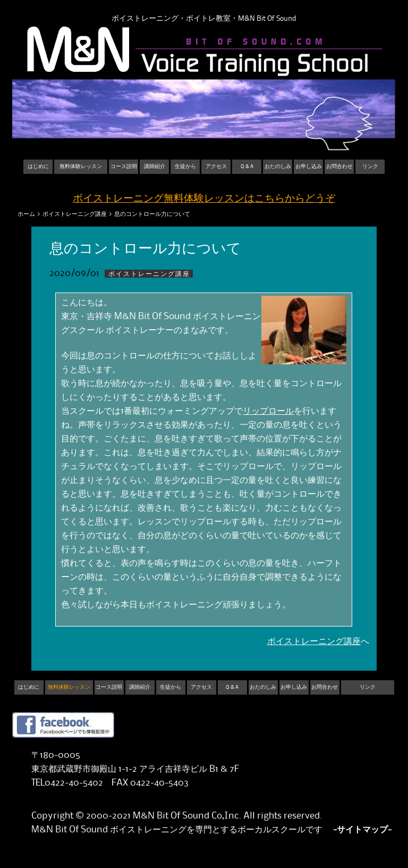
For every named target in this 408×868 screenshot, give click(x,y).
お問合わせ (339, 166)
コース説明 (124, 166)
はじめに (38, 166)
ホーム (26, 214)
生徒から (185, 166)
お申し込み (309, 166)
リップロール (268, 411)
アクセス (216, 166)
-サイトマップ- (362, 830)
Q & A (247, 166)
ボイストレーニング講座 (75, 214)
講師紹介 (155, 166)
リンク (370, 166)
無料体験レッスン (81, 166)
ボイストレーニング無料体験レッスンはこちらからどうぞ (204, 199)
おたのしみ (278, 166)
